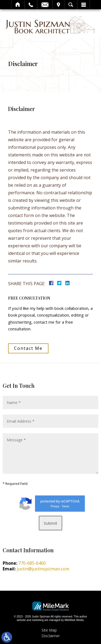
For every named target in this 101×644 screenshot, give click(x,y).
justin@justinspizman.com (43, 569)
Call (31, 5)
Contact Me (28, 348)
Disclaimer (51, 636)
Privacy (55, 506)
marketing (38, 620)
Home (18, 5)
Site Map (49, 630)
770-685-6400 (32, 563)
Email (45, 5)
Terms (65, 506)
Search (71, 5)
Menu (83, 5)
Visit (58, 5)
